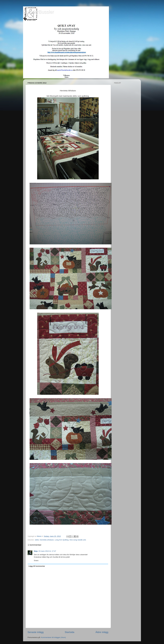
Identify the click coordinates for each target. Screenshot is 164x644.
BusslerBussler (38, 12)
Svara (36, 560)
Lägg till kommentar (37, 566)
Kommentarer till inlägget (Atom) (53, 637)
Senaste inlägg (36, 632)
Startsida (70, 632)
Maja (36, 551)
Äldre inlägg (102, 632)
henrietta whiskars (47, 540)
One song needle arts (78, 540)
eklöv (37, 540)
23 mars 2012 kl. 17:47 (47, 551)
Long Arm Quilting (62, 540)
